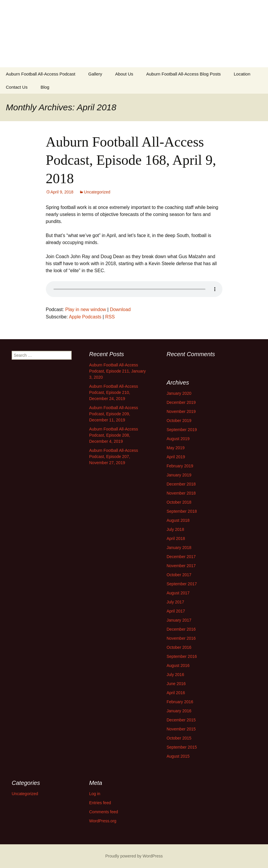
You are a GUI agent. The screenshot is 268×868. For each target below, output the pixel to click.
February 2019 (180, 466)
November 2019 (181, 411)
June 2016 (176, 684)
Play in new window (86, 309)
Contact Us (17, 87)
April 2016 (176, 693)
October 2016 (179, 647)
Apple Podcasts (85, 317)
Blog (45, 87)
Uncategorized (97, 192)
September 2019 (182, 430)
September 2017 (182, 584)
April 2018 (176, 538)
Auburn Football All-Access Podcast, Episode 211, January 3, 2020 (117, 371)
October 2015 (179, 738)
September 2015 (182, 747)
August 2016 (178, 665)
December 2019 (181, 402)
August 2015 (178, 756)
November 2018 (181, 493)
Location (242, 74)
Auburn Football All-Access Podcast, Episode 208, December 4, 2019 (114, 435)
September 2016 (182, 656)
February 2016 (180, 702)
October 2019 (179, 421)
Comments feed (104, 812)
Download (120, 309)
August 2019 (178, 439)
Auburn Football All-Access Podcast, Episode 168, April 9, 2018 (131, 160)
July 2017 (175, 602)
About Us (124, 74)
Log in (95, 794)
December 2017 (181, 557)
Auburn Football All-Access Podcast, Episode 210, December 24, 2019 (114, 392)
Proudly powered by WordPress (134, 856)
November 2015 (181, 729)
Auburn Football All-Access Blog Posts (183, 74)
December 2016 (181, 629)
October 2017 (179, 575)
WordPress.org (103, 821)
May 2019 (176, 448)
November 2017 (181, 566)
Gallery (95, 74)
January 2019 (179, 475)
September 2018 (182, 511)
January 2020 (179, 393)
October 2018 (179, 502)
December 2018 (181, 484)
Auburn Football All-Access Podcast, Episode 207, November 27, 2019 (114, 457)
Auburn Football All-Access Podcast (41, 74)
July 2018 (175, 529)
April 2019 (176, 457)
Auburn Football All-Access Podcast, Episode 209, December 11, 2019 (114, 414)
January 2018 (179, 548)
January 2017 (179, 620)
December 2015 (181, 720)
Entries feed (100, 803)
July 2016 (175, 675)
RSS (110, 317)
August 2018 (178, 520)
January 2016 (179, 711)
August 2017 (178, 593)
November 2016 (181, 638)
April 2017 (176, 611)
